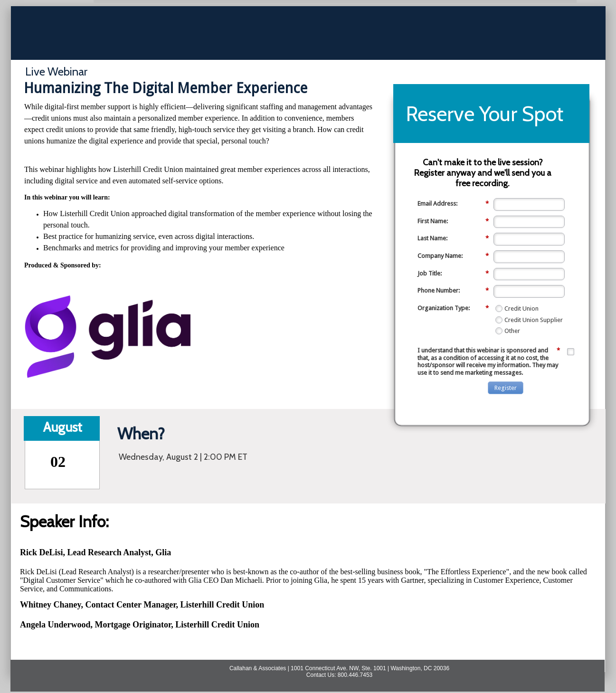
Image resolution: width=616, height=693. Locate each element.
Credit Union (521, 309)
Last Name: (453, 238)
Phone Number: (453, 291)
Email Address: (453, 204)
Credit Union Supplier (534, 320)
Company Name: (453, 256)
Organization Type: (453, 308)
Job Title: (453, 274)
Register (506, 388)
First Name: (453, 221)
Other (512, 331)
